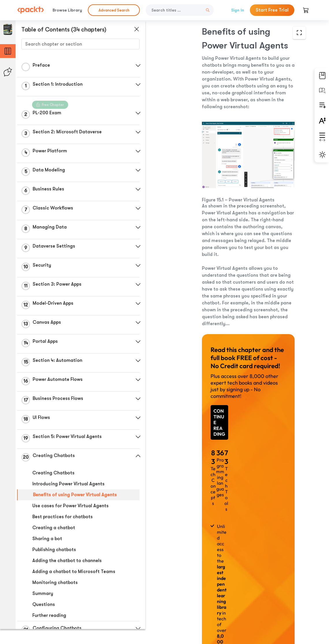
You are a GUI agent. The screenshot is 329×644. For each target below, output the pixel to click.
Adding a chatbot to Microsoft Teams (74, 572)
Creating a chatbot (54, 528)
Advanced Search (114, 10)
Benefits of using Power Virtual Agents (75, 495)
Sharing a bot (47, 539)
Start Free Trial (272, 10)
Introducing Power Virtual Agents (68, 484)
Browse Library (67, 10)
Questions (44, 604)
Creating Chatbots (53, 473)
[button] (137, 65)
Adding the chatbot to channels (67, 561)
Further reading (49, 615)
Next (275, 601)
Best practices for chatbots (63, 517)
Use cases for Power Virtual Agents (70, 506)
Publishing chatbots (54, 550)
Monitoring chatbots (55, 583)
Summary (43, 594)
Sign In (238, 10)
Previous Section (185, 601)
